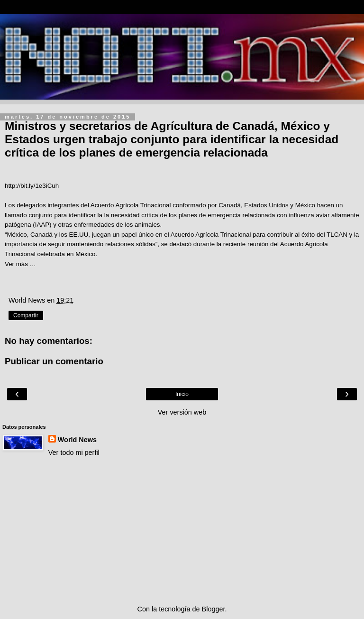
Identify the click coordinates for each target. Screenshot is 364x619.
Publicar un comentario (54, 361)
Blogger (214, 609)
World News (77, 440)
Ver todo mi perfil (74, 453)
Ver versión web (182, 412)
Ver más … (20, 264)
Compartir (26, 315)
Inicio (182, 394)
